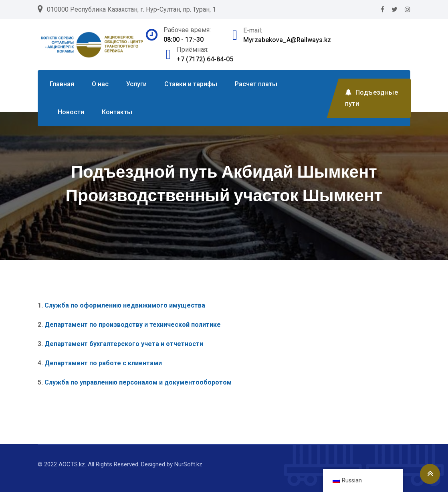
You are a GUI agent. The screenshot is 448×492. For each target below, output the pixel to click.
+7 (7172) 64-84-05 (205, 59)
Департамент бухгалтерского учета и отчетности (124, 344)
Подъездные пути (371, 98)
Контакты (117, 112)
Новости (71, 112)
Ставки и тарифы (191, 84)
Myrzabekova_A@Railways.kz (287, 40)
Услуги (136, 84)
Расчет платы (256, 84)
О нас (100, 84)
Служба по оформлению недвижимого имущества (125, 305)
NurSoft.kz (188, 464)
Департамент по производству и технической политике (133, 325)
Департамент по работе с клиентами (103, 363)
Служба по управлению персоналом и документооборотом (139, 382)
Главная (62, 84)
